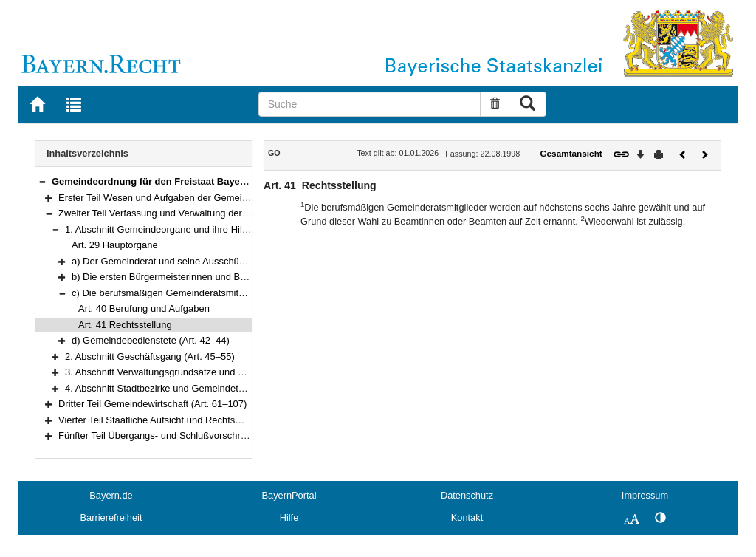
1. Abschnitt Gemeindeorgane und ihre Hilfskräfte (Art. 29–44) (196, 229)
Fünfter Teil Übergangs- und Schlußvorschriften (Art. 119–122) (190, 435)
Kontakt (467, 517)
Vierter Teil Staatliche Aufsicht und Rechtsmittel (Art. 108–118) (190, 420)
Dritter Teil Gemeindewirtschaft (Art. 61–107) (152, 404)
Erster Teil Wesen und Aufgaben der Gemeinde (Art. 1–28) (182, 198)
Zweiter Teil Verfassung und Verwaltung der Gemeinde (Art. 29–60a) (203, 213)
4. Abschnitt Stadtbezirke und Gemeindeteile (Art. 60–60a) (188, 388)
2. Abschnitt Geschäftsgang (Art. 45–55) (150, 356)
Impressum (645, 495)
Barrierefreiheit (111, 517)
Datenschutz (467, 495)
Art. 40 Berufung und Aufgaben (144, 308)
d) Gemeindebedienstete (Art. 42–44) (151, 340)
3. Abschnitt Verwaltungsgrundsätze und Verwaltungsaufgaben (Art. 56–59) (224, 372)
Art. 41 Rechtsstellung (125, 325)
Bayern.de (111, 495)
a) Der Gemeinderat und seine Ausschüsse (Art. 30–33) (189, 261)
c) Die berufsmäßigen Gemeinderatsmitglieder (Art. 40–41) (196, 293)
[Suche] (370, 104)
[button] (42, 181)
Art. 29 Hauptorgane (115, 245)
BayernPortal (289, 495)
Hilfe (289, 517)
